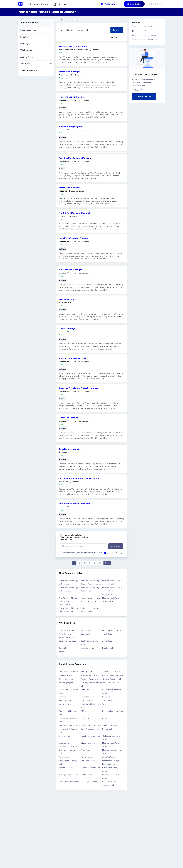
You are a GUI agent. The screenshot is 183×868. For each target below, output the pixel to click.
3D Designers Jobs (111, 683)
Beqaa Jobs (86, 634)
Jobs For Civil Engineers (69, 782)
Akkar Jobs (64, 652)
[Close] (108, 30)
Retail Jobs (64, 757)
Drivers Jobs (64, 736)
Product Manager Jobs (91, 725)
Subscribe (116, 546)
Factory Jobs (86, 757)
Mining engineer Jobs (68, 775)
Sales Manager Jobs (90, 729)
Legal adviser (108, 697)
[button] (38, 4)
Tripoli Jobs (107, 634)
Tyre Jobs (63, 648)
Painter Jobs (108, 729)
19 (100, 563)
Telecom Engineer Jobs (91, 679)
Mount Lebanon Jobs (112, 630)
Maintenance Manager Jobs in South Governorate (69, 601)
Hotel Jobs (86, 690)
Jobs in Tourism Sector (69, 672)
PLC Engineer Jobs (89, 782)
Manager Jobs (87, 672)
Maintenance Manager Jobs (146, 27)
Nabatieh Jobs (87, 648)
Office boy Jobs (88, 743)
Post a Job (144, 97)
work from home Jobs (90, 736)
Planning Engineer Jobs (112, 711)
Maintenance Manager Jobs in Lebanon (76, 20)
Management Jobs (89, 675)
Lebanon (159, 4)
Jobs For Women (110, 757)
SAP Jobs (85, 711)
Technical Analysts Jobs (113, 725)
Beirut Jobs (86, 630)
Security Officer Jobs (111, 672)
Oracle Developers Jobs (113, 675)
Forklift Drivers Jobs (89, 775)
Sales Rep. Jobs (66, 679)
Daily (107, 553)
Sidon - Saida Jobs (68, 641)
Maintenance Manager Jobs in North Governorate (112, 591)
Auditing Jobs (65, 700)
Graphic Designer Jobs (112, 679)
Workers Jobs (65, 704)
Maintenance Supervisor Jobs (146, 35)
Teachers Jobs (109, 700)
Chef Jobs (85, 750)
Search (117, 30)
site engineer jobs (89, 761)
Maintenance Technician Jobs (146, 40)
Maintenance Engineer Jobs (145, 31)
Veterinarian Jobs (67, 768)
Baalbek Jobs (108, 648)
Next (107, 563)
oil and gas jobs (66, 683)
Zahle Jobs (107, 641)
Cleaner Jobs (87, 700)
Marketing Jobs (66, 675)
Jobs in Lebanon (66, 630)
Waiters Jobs (65, 697)
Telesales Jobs (87, 697)
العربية (149, 4)
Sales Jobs (86, 718)
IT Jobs (105, 718)
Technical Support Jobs (91, 768)
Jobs (58, 20)
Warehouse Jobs (110, 704)
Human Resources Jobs (70, 725)
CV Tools (61, 4)
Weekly (116, 553)
